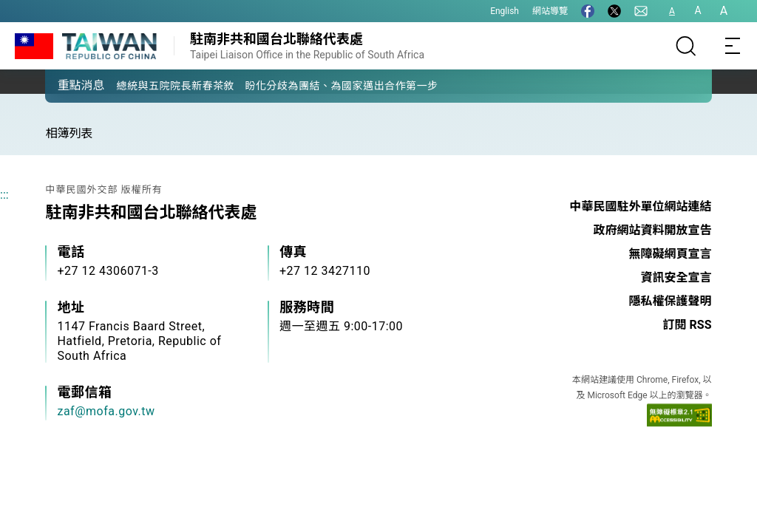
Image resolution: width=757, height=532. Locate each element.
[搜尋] (686, 46)
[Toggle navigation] (733, 46)
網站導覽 (550, 11)
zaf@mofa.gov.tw (106, 411)
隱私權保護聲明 (671, 301)
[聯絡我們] (641, 11)
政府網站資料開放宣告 (653, 230)
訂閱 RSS (688, 325)
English (505, 11)
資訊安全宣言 (676, 277)
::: (4, 195)
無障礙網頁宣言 (671, 254)
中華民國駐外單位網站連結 (641, 207)
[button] (67, 85)
